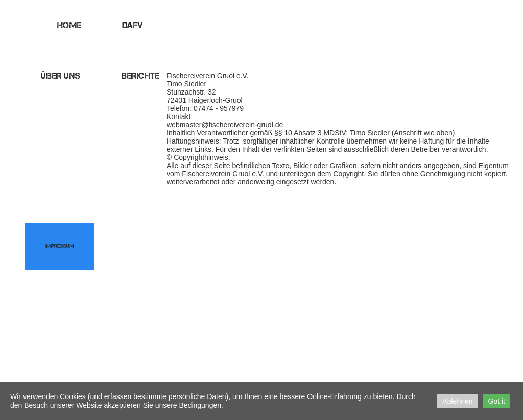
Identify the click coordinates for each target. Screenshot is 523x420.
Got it (497, 401)
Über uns (61, 76)
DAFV (133, 25)
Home (69, 25)
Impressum (60, 246)
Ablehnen (457, 401)
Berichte (140, 76)
